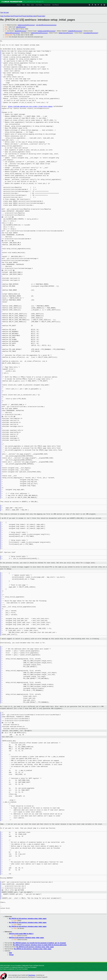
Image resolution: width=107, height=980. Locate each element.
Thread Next (25, 16)
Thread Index (41, 16)
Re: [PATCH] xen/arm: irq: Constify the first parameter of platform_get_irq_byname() (39, 943)
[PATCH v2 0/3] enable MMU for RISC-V (21, 934)
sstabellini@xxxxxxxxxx (75, 31)
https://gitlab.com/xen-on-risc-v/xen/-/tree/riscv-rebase (30, 106)
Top (2, 13)
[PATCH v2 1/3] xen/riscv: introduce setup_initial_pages (26, 938)
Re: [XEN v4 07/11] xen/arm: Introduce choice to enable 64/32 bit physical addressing (40, 945)
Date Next (10, 16)
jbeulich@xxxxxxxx (21, 31)
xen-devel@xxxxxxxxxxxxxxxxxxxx (46, 25)
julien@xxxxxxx (21, 27)
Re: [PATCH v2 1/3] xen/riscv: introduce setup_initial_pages (28, 919)
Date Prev (3, 16)
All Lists (6, 13)
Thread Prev (17, 16)
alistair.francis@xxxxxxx (66, 33)
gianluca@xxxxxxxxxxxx (13, 33)
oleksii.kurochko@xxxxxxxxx (26, 25)
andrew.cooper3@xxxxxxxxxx (47, 31)
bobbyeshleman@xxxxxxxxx (39, 33)
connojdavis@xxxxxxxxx (91, 33)
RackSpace (32, 975)
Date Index (33, 16)
